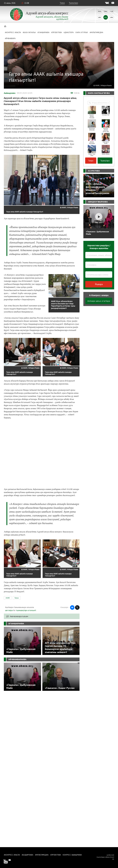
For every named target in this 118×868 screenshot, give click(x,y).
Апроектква (56, 32)
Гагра (17, 598)
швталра (9, 610)
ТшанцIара (73, 3)
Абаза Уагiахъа (29, 32)
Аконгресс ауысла (13, 32)
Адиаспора (69, 32)
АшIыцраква (10, 93)
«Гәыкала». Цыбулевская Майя (97, 233)
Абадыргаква (27, 855)
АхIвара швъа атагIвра (99, 301)
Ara (112, 17)
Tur (112, 11)
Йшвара (99, 284)
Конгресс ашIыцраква (72, 855)
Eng (106, 11)
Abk (100, 17)
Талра (62, 3)
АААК (8, 598)
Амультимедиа (96, 32)
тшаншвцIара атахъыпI (26, 610)
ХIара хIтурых (82, 32)
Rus (100, 11)
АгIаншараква (43, 32)
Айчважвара (10, 38)
